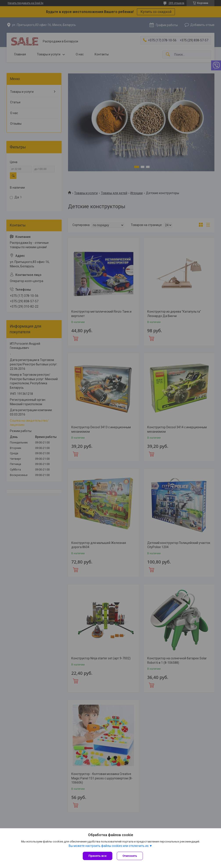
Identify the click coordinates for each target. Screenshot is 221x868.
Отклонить (130, 856)
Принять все (98, 856)
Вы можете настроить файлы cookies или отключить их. (109, 846)
